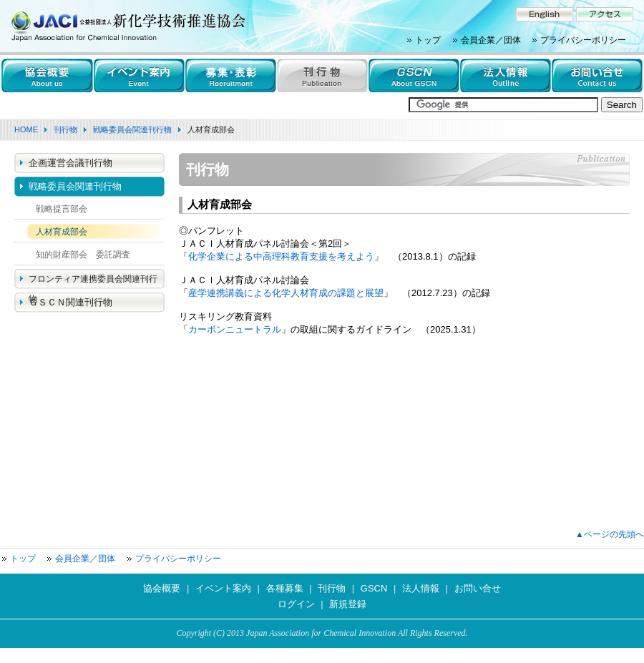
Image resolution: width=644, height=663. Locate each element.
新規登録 (348, 604)
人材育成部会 (62, 232)
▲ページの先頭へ (610, 534)
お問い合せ (478, 588)
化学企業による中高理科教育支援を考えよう (281, 256)
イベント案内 (223, 588)
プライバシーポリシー (583, 40)
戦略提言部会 (62, 209)
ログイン (296, 604)
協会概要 (162, 588)
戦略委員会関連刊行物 (132, 129)
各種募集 (285, 588)
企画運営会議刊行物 (70, 163)
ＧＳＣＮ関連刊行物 (70, 302)
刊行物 (65, 129)
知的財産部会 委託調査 (83, 255)
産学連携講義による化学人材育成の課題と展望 (286, 293)
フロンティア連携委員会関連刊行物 (93, 282)
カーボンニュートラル (235, 329)
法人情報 (421, 588)
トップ (428, 40)
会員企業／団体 (491, 40)
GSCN (374, 588)
